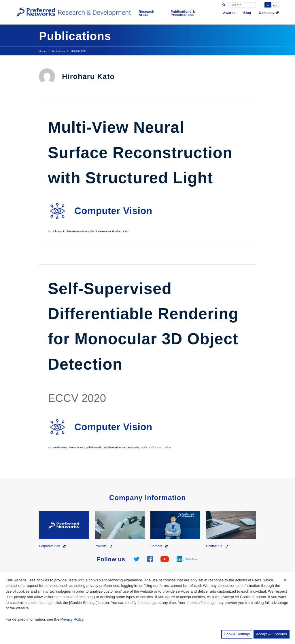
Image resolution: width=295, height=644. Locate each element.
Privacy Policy (72, 619)
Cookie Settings (237, 634)
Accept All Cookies (271, 634)
